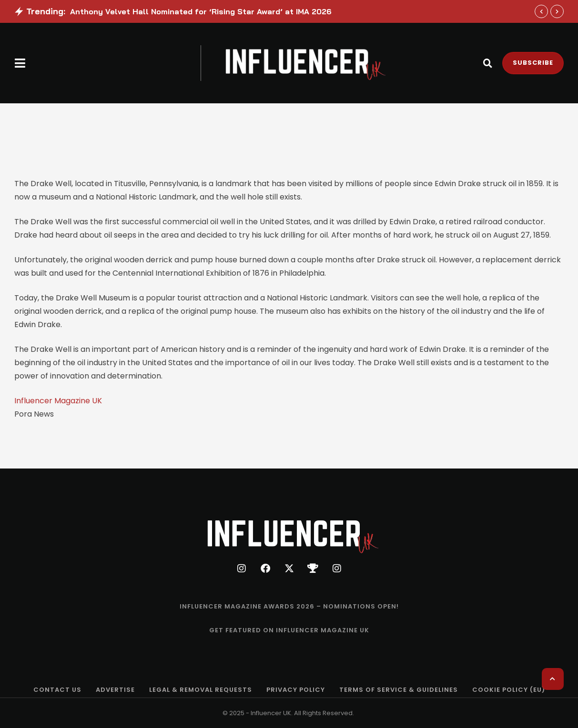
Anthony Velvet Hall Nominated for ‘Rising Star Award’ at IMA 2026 (201, 11)
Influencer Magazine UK (58, 401)
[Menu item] (289, 607)
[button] (20, 63)
